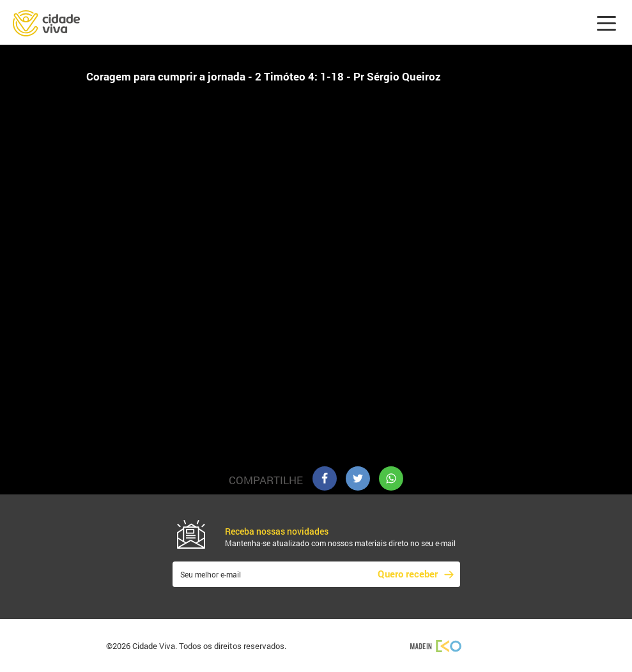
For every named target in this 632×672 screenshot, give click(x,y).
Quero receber (408, 574)
